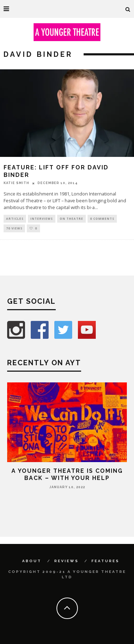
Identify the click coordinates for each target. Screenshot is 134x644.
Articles (15, 219)
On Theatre (71, 219)
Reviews (66, 561)
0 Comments (102, 219)
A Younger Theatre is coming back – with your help (67, 474)
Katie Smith (16, 183)
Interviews (42, 219)
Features (105, 561)
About (32, 561)
